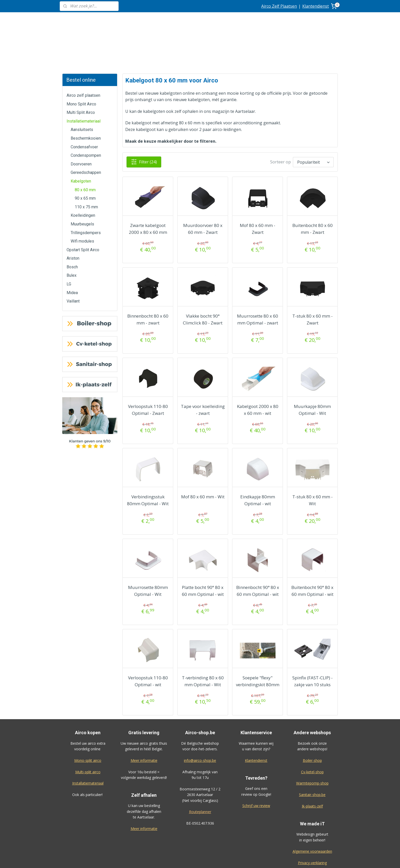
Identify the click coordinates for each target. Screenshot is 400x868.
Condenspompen (86, 117)
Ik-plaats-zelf (312, 768)
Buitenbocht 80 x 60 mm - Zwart (312, 190)
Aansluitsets (82, 91)
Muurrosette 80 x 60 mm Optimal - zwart (258, 281)
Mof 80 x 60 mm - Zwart (258, 190)
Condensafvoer (84, 109)
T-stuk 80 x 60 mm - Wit (312, 462)
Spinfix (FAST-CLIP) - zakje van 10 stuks (312, 643)
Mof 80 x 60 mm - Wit (203, 458)
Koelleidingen (83, 177)
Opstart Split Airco (83, 212)
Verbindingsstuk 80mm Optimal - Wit (148, 462)
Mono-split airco (88, 722)
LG (69, 246)
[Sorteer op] (313, 124)
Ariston (73, 220)
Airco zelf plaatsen (83, 57)
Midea (72, 254)
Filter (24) (144, 124)
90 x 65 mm (85, 160)
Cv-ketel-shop (312, 734)
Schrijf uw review (256, 767)
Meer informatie (144, 722)
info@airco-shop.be (200, 722)
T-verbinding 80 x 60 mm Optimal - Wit (203, 643)
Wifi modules (82, 203)
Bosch (72, 229)
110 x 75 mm (86, 169)
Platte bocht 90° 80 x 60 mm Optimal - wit (203, 552)
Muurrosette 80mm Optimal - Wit (148, 552)
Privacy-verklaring (312, 824)
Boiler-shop (312, 722)
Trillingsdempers (86, 194)
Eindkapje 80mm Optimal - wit (257, 462)
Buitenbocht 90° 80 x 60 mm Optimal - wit (312, 552)
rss (226, 859)
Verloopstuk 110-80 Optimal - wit (148, 643)
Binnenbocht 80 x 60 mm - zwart (148, 281)
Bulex (72, 237)
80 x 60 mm (85, 152)
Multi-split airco (88, 734)
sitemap (215, 859)
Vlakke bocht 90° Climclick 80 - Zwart (203, 281)
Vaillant (73, 263)
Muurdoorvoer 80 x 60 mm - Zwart (203, 190)
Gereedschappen (86, 134)
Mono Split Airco (81, 66)
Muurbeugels (82, 186)
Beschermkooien (86, 100)
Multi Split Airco (81, 74)
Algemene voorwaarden (312, 813)
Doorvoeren (81, 126)
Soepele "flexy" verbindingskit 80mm (257, 643)
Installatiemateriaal (84, 83)
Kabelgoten (81, 143)
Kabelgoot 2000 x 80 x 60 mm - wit (257, 371)
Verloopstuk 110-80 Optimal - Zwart (148, 371)
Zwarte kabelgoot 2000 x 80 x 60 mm (148, 190)
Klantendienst (316, 6)
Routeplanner (200, 773)
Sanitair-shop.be (312, 756)
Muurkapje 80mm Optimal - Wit (312, 371)
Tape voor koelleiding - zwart (203, 371)
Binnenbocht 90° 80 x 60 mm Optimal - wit (257, 552)
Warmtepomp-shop (312, 745)
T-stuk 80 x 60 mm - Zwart (312, 281)
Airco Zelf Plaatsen (279, 6)
